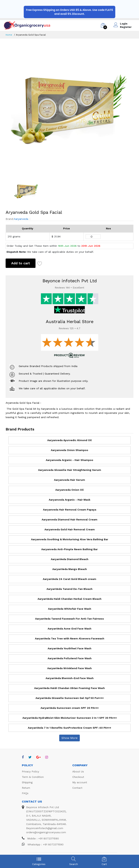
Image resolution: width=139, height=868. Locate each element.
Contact (77, 788)
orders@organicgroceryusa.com (46, 832)
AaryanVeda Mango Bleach (70, 569)
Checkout (78, 777)
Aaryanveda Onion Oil (69, 490)
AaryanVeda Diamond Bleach (70, 559)
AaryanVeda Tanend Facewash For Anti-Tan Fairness (69, 619)
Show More (69, 738)
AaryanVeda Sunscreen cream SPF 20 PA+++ (70, 708)
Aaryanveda (21, 219)
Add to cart (21, 263)
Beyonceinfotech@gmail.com (45, 828)
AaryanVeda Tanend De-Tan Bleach (69, 589)
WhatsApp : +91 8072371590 (43, 844)
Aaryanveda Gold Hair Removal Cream (70, 529)
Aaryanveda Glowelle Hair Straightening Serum (70, 470)
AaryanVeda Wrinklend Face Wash (69, 668)
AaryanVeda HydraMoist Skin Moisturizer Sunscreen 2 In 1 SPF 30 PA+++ (70, 718)
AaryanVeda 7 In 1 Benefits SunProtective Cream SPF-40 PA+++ (69, 728)
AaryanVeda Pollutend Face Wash (70, 658)
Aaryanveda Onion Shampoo (69, 450)
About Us (78, 771)
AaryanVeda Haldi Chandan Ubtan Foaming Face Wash (69, 688)
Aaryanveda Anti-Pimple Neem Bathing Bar (69, 549)
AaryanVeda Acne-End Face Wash (69, 629)
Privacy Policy (30, 771)
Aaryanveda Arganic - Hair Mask (69, 500)
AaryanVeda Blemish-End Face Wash (70, 678)
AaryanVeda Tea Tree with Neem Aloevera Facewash (70, 638)
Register (126, 27)
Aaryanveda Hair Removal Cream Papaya (70, 510)
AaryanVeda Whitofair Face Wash (70, 609)
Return (26, 788)
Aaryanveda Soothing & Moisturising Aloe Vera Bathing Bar (70, 539)
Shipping (27, 782)
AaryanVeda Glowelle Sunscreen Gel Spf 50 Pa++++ (70, 698)
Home (9, 35)
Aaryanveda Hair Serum (69, 480)
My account (80, 782)
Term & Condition (33, 777)
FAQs (25, 793)
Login (124, 24)
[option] (69, 108)
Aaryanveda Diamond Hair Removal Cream (69, 519)
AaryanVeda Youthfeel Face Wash (69, 648)
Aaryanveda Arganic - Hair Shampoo (69, 460)
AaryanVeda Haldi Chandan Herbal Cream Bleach (69, 599)
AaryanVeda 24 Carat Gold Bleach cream (69, 579)
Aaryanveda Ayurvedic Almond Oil (69, 440)
